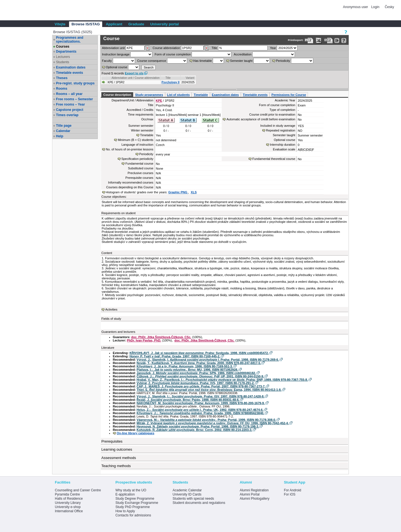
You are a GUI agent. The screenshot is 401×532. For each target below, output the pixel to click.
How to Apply (125, 511)
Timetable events (69, 73)
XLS (194, 192)
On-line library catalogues (135, 433)
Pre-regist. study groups (75, 83)
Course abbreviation (166, 48)
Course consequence (152, 61)
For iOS (289, 494)
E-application (125, 494)
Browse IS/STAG (86, 24)
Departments (66, 52)
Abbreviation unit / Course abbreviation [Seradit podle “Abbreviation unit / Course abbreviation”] (136, 78)
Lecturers (63, 57)
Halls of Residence (69, 499)
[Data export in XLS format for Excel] (319, 41)
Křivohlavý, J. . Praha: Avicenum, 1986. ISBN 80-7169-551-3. (185, 366)
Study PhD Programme (132, 507)
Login (375, 7)
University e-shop (68, 507)
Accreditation (243, 54)
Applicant (114, 24)
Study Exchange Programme (137, 503)
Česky (389, 7)
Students (63, 62)
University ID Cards (187, 494)
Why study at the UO (131, 490)
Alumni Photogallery (255, 499)
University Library (68, 503)
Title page (64, 126)
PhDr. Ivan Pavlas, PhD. (144, 340)
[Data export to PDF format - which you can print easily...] (309, 41)
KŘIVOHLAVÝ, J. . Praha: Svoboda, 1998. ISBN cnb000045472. (199, 353)
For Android (292, 490)
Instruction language (116, 54)
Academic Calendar (187, 490)
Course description (117, 95)
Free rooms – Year (70, 104)
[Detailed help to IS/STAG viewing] (344, 41)
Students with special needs (193, 499)
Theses (62, 78)
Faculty (107, 61)
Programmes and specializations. (70, 40)
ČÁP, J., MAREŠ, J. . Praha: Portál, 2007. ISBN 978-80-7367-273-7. (201, 386)
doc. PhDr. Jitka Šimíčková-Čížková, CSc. (161, 337)
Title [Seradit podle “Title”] (168, 78)
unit (113, 48)
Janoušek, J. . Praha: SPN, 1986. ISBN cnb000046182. (196, 373)
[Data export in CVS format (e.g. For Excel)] (328, 41)
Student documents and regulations (199, 503)
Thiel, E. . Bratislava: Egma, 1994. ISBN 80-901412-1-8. (209, 390)
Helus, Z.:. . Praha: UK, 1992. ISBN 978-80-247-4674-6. (200, 410)
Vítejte (60, 24)
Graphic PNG (178, 192)
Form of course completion (173, 54)
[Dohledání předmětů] (206, 48)
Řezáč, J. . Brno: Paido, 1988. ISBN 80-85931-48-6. (188, 400)
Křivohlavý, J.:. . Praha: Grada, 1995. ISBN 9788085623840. (200, 413)
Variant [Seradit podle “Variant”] (190, 78)
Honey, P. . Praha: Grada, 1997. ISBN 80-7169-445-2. (175, 356)
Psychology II (170, 82)
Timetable (201, 95)
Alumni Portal (250, 494)
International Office (69, 511)
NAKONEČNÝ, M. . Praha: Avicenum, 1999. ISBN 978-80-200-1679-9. (201, 403)
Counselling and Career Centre (78, 490)
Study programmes (149, 95)
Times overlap (67, 115)
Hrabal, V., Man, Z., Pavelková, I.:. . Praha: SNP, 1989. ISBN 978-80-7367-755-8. (222, 380)
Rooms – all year (69, 94)
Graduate (136, 24)
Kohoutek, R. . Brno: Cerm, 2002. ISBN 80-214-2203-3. (195, 430)
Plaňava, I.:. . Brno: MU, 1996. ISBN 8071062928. (187, 370)
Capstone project (70, 110)
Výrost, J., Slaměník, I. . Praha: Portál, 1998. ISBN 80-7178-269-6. (208, 360)
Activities (111, 309)
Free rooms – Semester (74, 99)
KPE (159, 101)
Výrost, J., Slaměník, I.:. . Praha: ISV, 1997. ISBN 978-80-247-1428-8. (201, 396)
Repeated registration (281, 130)
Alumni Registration (254, 490)
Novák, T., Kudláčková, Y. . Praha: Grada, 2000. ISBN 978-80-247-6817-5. (199, 363)
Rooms (62, 89)
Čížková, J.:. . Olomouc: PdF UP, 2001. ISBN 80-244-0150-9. (200, 376)
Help (60, 136)
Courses (63, 47)
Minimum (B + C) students (135, 140)
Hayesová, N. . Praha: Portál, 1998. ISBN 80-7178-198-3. (198, 426)
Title (214, 48)
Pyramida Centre (67, 494)
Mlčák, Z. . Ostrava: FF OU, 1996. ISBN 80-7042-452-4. (213, 423)
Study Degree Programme (135, 499)
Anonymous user (356, 7)
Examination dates (71, 67)
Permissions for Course (289, 95)
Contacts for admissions (133, 515)
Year (273, 48)
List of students (179, 95)
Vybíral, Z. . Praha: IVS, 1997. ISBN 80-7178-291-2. (196, 383)
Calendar (63, 131)
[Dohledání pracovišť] (147, 48)
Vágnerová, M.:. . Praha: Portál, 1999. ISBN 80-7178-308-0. (206, 420)
